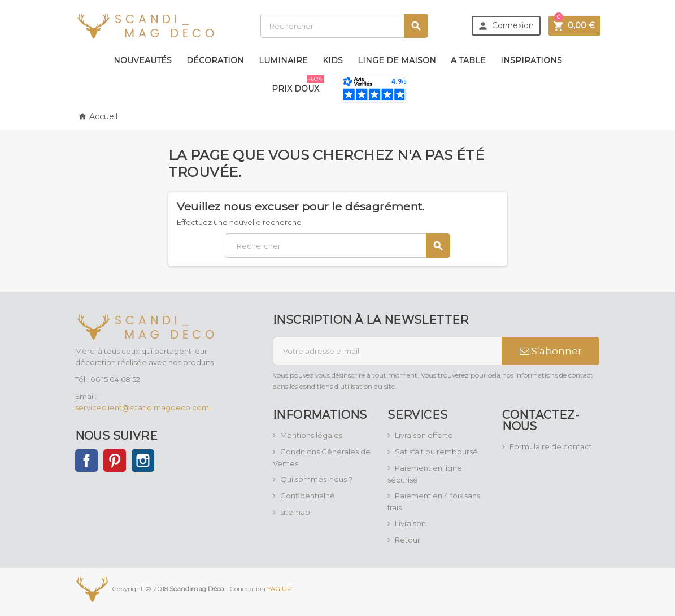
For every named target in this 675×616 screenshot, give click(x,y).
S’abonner (551, 351)
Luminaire (283, 60)
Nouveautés (143, 60)
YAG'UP (280, 589)
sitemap (295, 512)
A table (468, 60)
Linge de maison (397, 60)
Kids (333, 60)
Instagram (143, 461)
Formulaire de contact (551, 446)
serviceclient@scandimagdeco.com (142, 407)
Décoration (215, 60)
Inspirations (531, 60)
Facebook (86, 461)
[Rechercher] (344, 26)
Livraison (410, 523)
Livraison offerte (424, 435)
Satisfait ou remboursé (436, 452)
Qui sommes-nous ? (316, 479)
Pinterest (115, 461)
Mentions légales (311, 435)
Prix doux (298, 84)
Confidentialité (308, 496)
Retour (408, 540)
